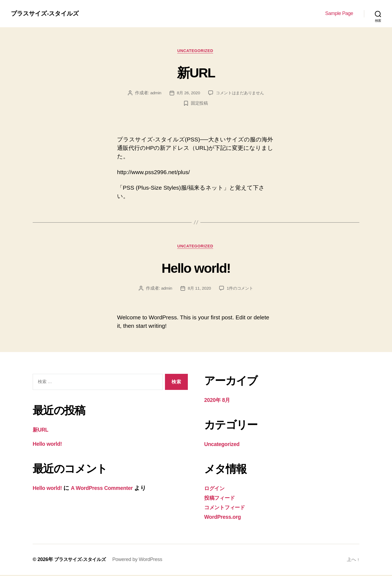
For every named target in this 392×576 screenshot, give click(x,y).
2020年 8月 (218, 402)
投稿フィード (221, 499)
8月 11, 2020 (199, 290)
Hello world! (196, 269)
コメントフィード (228, 509)
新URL (196, 72)
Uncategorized (196, 51)
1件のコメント (241, 290)
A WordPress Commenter (107, 489)
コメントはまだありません (241, 94)
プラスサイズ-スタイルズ (48, 14)
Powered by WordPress (140, 560)
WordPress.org (224, 518)
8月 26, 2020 (187, 94)
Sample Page (339, 13)
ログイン (216, 490)
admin (154, 94)
